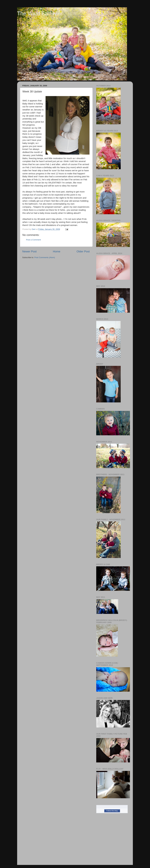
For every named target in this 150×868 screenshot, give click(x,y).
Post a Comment (33, 240)
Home (57, 251)
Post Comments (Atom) (45, 257)
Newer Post (29, 251)
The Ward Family (37, 14)
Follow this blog (112, 811)
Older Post (83, 251)
